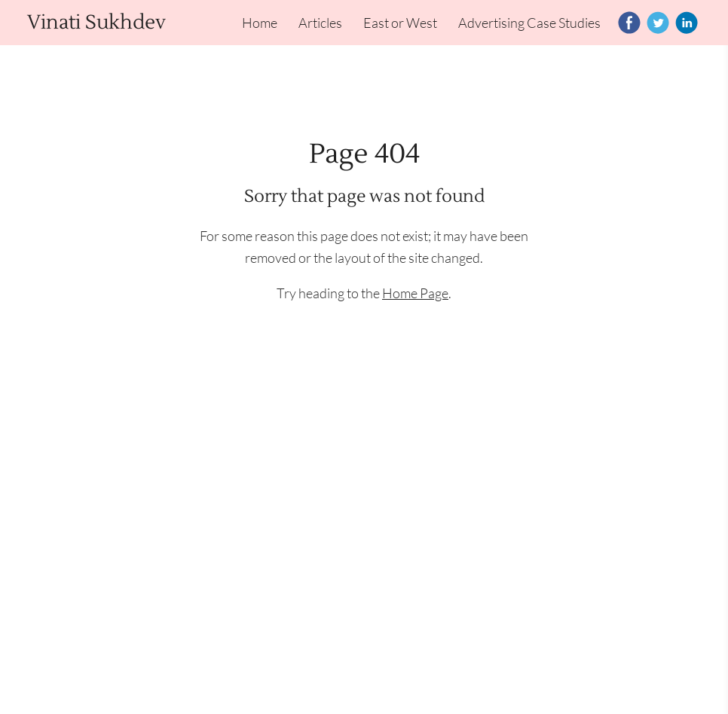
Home (260, 23)
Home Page (415, 293)
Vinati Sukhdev (96, 23)
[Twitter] (658, 23)
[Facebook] (629, 23)
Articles (320, 23)
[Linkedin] (687, 23)
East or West (400, 23)
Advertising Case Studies (529, 23)
